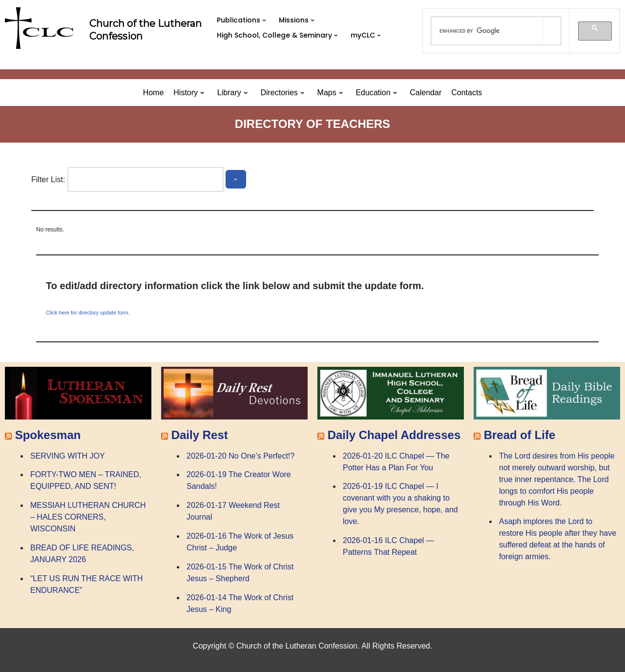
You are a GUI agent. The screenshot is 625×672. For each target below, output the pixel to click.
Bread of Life (520, 435)
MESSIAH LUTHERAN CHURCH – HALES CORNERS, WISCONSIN (88, 517)
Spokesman (48, 435)
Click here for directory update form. (88, 313)
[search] (488, 31)
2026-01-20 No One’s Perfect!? (240, 456)
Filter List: (48, 179)
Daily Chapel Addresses (394, 435)
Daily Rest (200, 435)
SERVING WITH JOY (68, 456)
